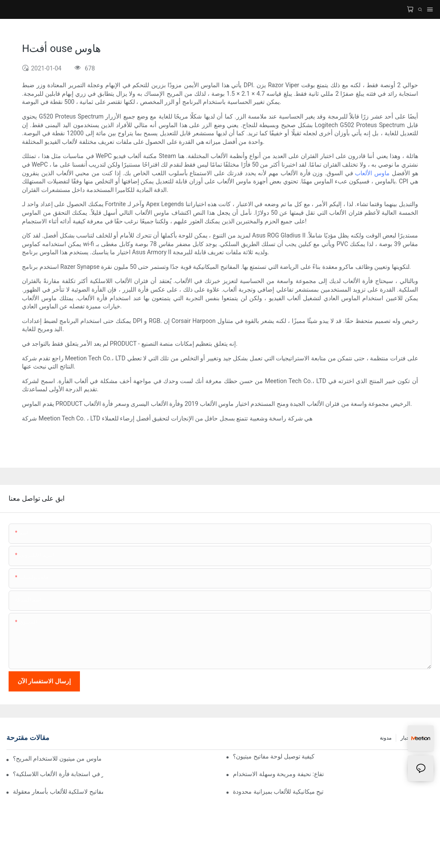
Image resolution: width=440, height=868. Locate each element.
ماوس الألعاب (372, 173)
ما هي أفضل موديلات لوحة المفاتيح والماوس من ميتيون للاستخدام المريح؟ (57, 758)
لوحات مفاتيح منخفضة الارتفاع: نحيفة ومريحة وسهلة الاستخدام (278, 774)
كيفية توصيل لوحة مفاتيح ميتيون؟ (274, 756)
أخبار (406, 738)
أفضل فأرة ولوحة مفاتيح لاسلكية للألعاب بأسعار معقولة (58, 792)
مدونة (386, 738)
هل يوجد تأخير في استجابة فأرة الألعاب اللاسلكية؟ (58, 774)
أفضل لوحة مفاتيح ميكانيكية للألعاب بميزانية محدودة (278, 792)
